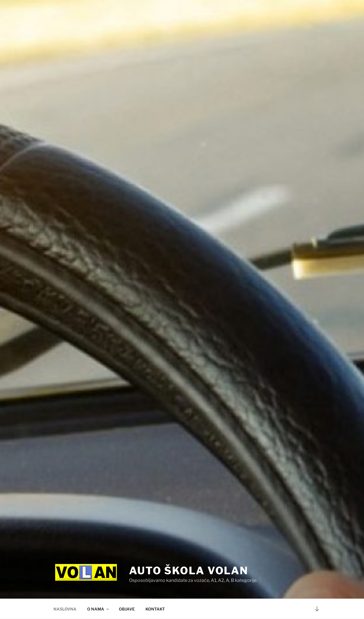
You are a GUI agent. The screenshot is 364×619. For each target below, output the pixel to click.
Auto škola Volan (189, 571)
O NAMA (98, 609)
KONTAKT (155, 609)
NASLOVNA (65, 609)
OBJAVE (127, 609)
